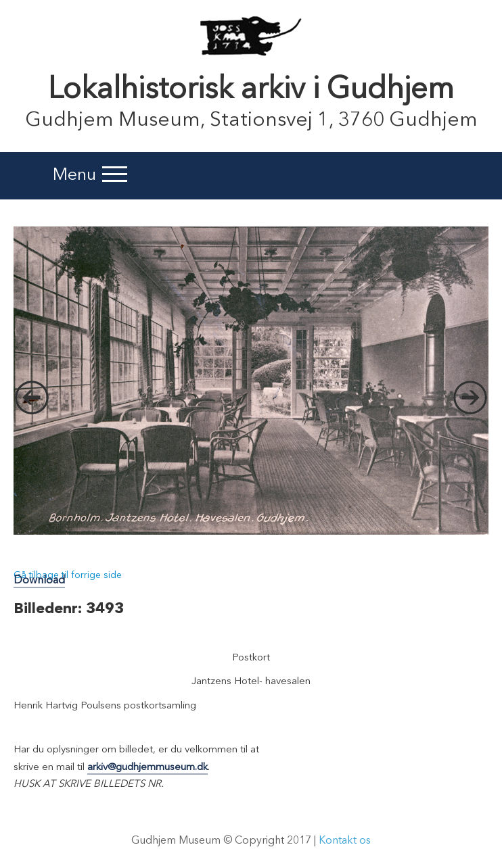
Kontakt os (345, 841)
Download (39, 581)
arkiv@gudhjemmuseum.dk (147, 768)
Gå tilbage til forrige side (68, 575)
